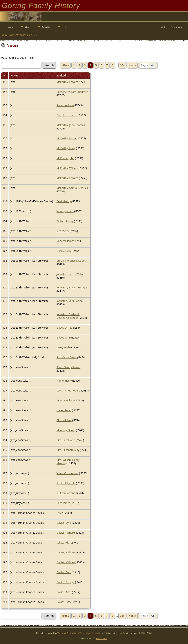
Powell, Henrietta (67, 115)
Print (162, 27)
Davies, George (66, 582)
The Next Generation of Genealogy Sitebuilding (79, 633)
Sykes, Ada (63, 543)
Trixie (60, 513)
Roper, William (65, 105)
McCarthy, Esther (67, 138)
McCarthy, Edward (67, 82)
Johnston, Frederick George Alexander (68, 316)
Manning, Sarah (66, 430)
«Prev (65, 65)
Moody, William (66, 400)
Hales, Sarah (64, 410)
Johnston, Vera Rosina (70, 301)
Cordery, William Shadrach (72, 92)
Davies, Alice (64, 592)
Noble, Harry (64, 381)
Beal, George (64, 201)
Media (46, 27)
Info (65, 27)
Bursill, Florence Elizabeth (72, 261)
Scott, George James (68, 367)
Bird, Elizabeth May (68, 450)
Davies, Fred (64, 572)
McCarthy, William (67, 168)
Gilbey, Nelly (64, 251)
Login (10, 27)
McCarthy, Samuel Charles (72, 188)
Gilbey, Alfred (65, 328)
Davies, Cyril (64, 523)
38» (122, 65)
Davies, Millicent (66, 552)
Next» (132, 65)
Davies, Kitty (64, 602)
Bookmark (176, 27)
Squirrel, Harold (66, 483)
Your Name (101, 638)
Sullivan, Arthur (66, 493)
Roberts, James (65, 241)
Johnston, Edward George (72, 287)
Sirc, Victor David (67, 357)
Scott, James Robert (68, 390)
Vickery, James (65, 211)
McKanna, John (65, 158)
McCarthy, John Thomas (71, 125)
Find (28, 27)
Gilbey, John (64, 337)
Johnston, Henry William (71, 274)
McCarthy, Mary (66, 148)
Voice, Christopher (68, 473)
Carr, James (63, 503)
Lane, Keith (63, 347)
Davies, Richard (66, 533)
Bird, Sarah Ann (66, 440)
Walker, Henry (65, 221)
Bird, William (64, 420)
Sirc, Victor (63, 231)
